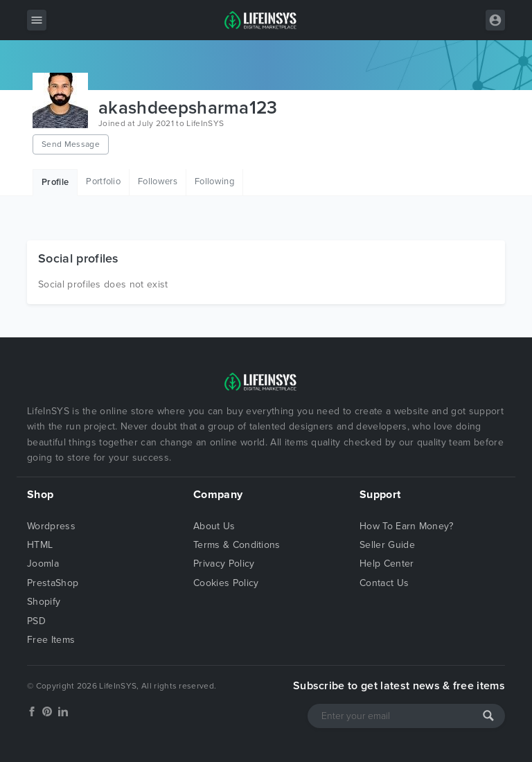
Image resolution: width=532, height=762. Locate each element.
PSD (36, 621)
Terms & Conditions (237, 545)
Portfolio (103, 181)
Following (214, 181)
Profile (55, 182)
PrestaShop (53, 583)
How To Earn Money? (407, 526)
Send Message (71, 144)
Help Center (387, 564)
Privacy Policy (224, 564)
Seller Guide (387, 545)
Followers (158, 181)
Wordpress (51, 526)
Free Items (51, 640)
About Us (214, 526)
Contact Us (384, 583)
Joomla (43, 564)
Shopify (44, 602)
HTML (40, 545)
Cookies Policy (226, 583)
